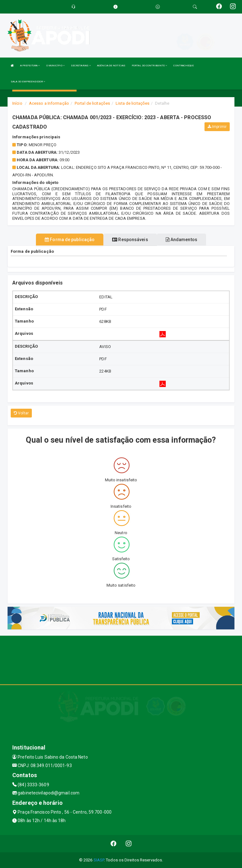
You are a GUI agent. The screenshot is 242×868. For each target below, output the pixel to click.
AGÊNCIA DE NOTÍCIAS (111, 66)
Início (17, 103)
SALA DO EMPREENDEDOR (28, 82)
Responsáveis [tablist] (130, 240)
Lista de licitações (133, 103)
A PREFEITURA (30, 66)
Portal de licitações (92, 103)
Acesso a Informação (49, 103)
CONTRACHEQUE (183, 66)
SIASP (99, 860)
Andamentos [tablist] (181, 240)
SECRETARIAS (81, 66)
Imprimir (217, 127)
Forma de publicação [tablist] (70, 240)
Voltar (21, 413)
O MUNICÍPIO (55, 66)
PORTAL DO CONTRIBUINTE (149, 66)
